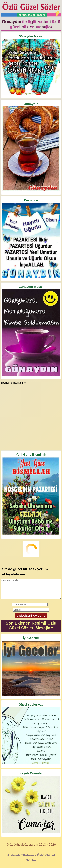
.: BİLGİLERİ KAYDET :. (31, 616)
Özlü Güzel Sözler (31, 8)
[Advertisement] (31, 417)
